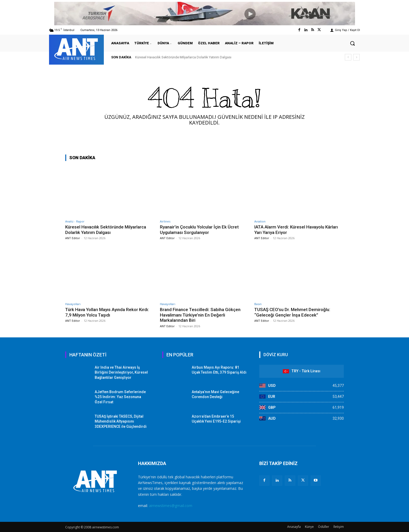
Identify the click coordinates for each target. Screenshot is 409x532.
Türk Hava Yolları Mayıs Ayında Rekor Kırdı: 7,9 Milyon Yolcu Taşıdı (107, 312)
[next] (356, 57)
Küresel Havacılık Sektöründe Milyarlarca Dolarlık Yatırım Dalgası (183, 57)
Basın (258, 304)
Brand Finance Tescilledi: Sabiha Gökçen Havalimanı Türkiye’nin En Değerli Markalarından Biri (200, 315)
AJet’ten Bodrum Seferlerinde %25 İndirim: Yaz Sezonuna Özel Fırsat (120, 397)
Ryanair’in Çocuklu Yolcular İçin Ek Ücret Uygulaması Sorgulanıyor (199, 230)
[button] (352, 43)
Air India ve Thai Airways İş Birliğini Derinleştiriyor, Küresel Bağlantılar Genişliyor (121, 372)
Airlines (165, 221)
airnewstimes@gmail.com (171, 506)
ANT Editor (73, 238)
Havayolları (73, 304)
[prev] (348, 57)
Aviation (260, 221)
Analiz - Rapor (75, 221)
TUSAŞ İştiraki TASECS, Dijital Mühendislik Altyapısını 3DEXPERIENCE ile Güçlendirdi (121, 421)
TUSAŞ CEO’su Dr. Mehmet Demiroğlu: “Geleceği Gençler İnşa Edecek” (292, 312)
